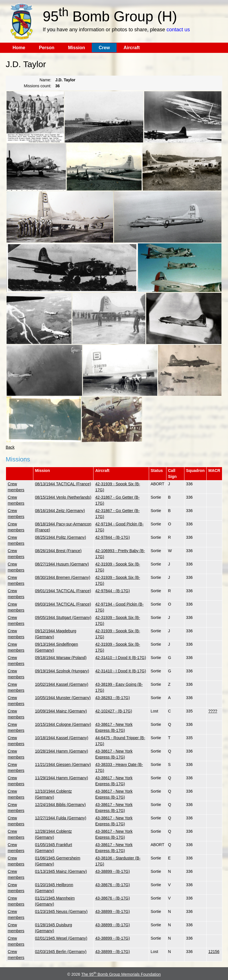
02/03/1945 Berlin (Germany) (61, 952)
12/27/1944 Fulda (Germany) (61, 818)
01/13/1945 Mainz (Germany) (61, 871)
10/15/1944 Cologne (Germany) (63, 724)
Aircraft (132, 48)
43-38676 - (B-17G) (112, 885)
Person (46, 48)
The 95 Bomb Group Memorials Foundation (121, 974)
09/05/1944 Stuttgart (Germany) (63, 618)
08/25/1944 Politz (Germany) (61, 537)
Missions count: (38, 86)
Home (19, 48)
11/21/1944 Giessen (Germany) (63, 764)
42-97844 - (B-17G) (112, 537)
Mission (77, 48)
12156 (214, 952)
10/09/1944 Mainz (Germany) (61, 711)
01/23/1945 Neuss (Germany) (61, 911)
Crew (104, 48)
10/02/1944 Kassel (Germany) (62, 684)
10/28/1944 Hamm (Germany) (62, 751)
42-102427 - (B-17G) (114, 711)
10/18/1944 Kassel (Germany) (62, 738)
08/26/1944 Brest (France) (58, 551)
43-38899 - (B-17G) (112, 871)
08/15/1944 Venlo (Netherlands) (63, 497)
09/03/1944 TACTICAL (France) (63, 604)
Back (10, 447)
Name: (45, 80)
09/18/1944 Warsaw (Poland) (61, 658)
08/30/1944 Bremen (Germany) (63, 577)
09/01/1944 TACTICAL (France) (63, 591)
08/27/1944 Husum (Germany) (62, 564)
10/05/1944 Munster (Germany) (63, 698)
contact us (178, 30)
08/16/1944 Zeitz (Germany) (60, 511)
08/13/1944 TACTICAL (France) (63, 484)
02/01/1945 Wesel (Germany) (61, 938)
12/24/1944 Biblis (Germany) (60, 805)
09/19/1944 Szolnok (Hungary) (62, 671)
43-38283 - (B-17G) (112, 698)
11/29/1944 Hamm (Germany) (62, 778)
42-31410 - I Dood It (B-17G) (121, 658)
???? (213, 711)
